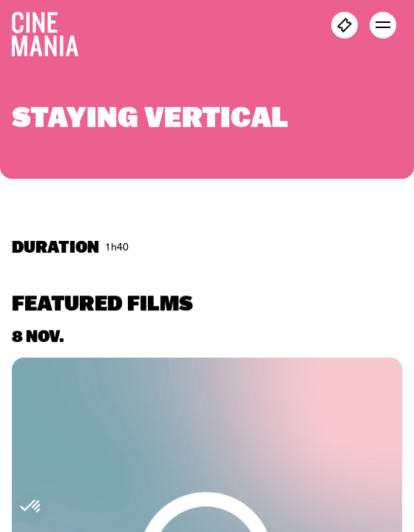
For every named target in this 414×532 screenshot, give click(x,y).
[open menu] (383, 25)
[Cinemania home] (51, 31)
